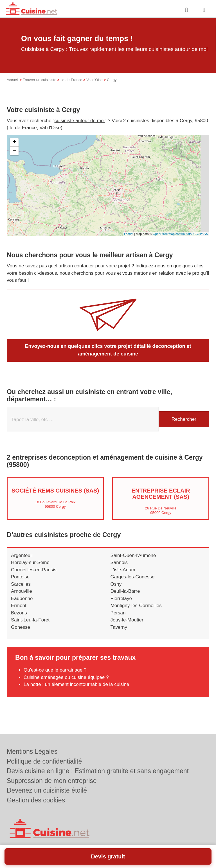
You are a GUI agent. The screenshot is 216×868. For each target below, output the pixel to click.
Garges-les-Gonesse (133, 577)
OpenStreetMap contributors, (173, 234)
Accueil (13, 80)
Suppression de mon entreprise (52, 781)
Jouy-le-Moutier (127, 620)
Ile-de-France (71, 80)
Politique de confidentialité (44, 761)
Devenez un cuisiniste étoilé (47, 790)
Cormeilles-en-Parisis (34, 570)
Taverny (119, 627)
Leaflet (129, 234)
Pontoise (20, 577)
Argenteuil (22, 555)
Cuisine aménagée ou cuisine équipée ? (66, 677)
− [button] (14, 151)
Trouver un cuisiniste (40, 80)
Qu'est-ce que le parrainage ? (55, 670)
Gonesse (21, 627)
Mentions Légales (32, 751)
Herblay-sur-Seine (30, 562)
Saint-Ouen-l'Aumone (133, 555)
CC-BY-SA (201, 234)
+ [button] (14, 142)
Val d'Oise (94, 80)
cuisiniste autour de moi (80, 121)
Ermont (19, 606)
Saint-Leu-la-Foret (30, 620)
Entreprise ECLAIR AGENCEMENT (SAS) (161, 494)
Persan (118, 613)
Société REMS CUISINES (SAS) (55, 491)
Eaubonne (22, 599)
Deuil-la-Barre (125, 591)
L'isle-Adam (123, 570)
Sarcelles (21, 584)
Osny (116, 584)
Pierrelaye (121, 599)
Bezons (19, 613)
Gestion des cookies (36, 800)
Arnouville (22, 591)
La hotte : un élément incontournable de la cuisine (76, 684)
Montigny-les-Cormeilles (136, 606)
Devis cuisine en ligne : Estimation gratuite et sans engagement (98, 771)
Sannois (119, 562)
